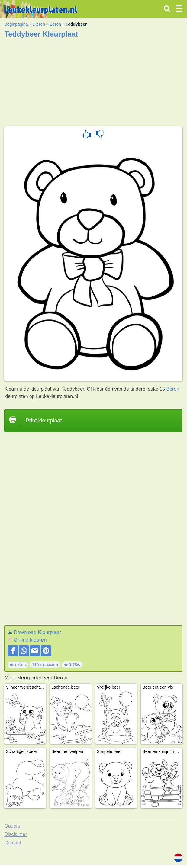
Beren (55, 24)
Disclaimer (16, 834)
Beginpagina (16, 24)
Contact (13, 843)
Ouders (12, 826)
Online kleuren (30, 640)
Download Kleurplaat (37, 632)
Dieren (39, 24)
